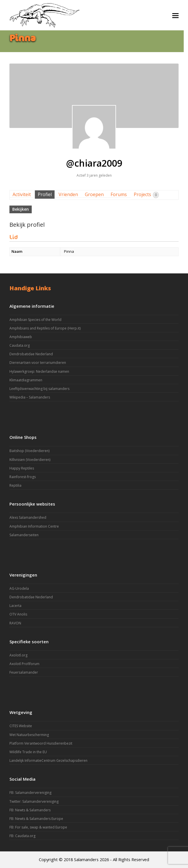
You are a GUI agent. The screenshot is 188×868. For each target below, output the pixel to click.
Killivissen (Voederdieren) (30, 460)
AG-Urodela (19, 588)
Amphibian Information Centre (34, 526)
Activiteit (22, 194)
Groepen (94, 194)
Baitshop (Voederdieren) (29, 451)
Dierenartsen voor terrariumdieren (38, 363)
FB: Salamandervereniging (30, 793)
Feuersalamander (24, 672)
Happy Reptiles (22, 468)
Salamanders (86, 859)
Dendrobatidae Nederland (31, 354)
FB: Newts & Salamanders (30, 810)
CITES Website (21, 726)
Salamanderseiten (24, 535)
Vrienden (68, 194)
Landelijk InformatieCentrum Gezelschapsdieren (48, 761)
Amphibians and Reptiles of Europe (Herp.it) (45, 328)
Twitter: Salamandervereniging (34, 801)
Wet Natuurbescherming (29, 735)
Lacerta (15, 606)
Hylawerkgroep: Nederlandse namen (39, 371)
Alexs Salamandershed (28, 517)
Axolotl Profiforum (24, 664)
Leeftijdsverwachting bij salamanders (39, 389)
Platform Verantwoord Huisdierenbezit (41, 743)
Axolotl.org (18, 655)
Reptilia (15, 485)
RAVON (15, 623)
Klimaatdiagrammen (26, 380)
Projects (146, 195)
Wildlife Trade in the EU (28, 752)
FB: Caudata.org (22, 836)
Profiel (45, 194)
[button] (175, 15)
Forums (119, 194)
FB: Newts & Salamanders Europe (36, 819)
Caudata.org (20, 345)
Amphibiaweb (21, 337)
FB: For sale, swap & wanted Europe (38, 827)
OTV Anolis (18, 614)
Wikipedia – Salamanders (30, 397)
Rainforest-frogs (23, 477)
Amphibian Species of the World (35, 320)
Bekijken (21, 209)
